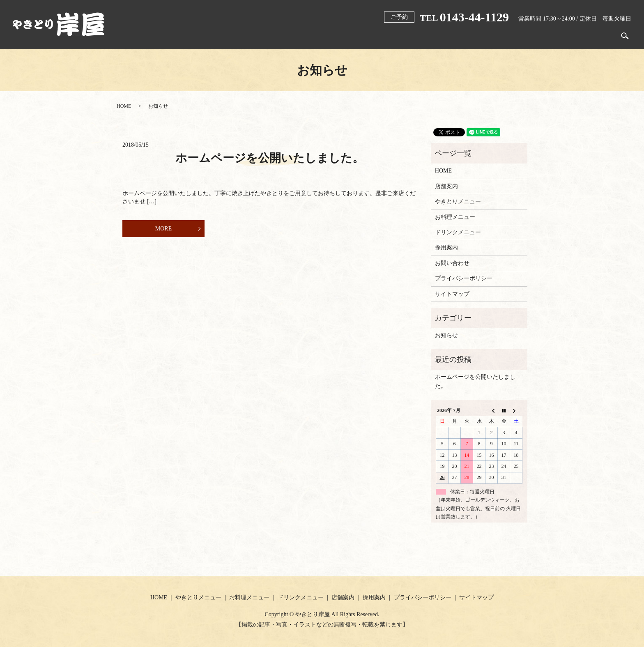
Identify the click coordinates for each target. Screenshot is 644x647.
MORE (163, 229)
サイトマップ (452, 294)
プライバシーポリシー (464, 278)
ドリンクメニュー (515, 36)
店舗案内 (563, 36)
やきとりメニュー (401, 36)
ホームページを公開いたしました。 (270, 158)
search (625, 36)
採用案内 (600, 36)
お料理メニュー (458, 36)
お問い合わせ (452, 263)
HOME (356, 36)
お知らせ (446, 335)
